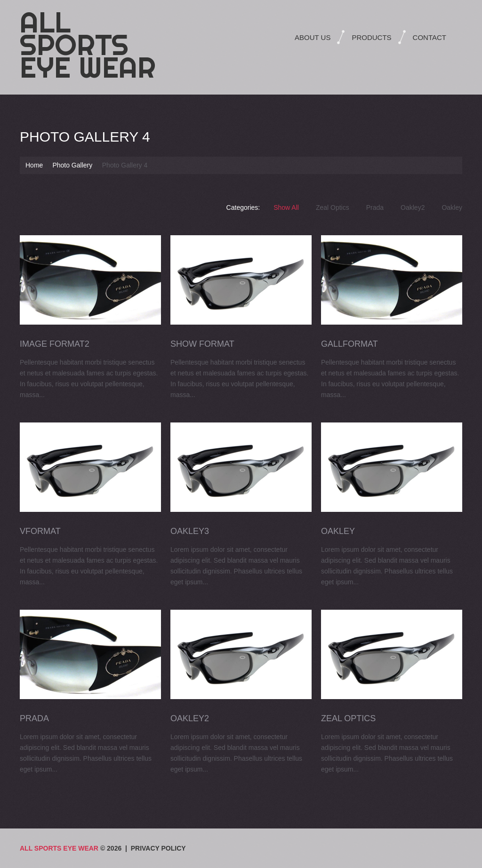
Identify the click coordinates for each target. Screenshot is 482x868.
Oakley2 (413, 207)
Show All (286, 207)
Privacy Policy (158, 848)
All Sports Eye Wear (88, 45)
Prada (375, 207)
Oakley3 (190, 531)
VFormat (40, 531)
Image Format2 (55, 344)
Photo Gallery (72, 165)
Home (34, 165)
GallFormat (349, 344)
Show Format (202, 344)
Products (371, 37)
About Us (313, 37)
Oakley (452, 207)
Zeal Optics (333, 207)
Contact (430, 37)
